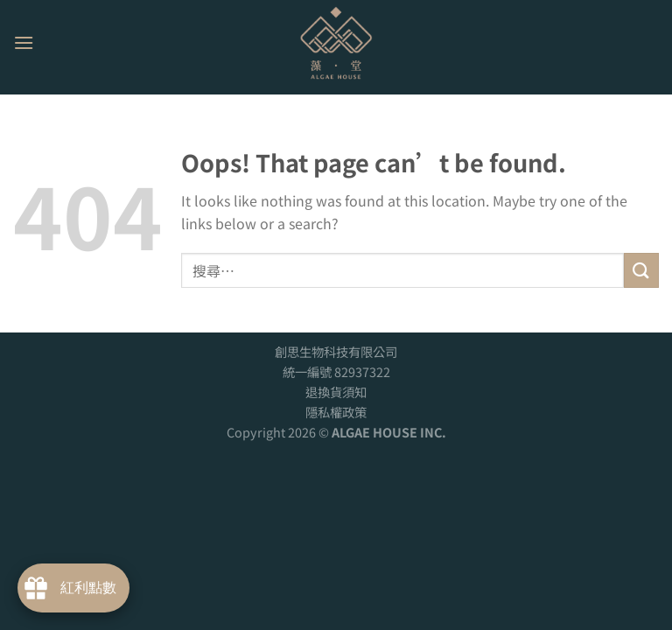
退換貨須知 (336, 392)
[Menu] (24, 42)
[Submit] (641, 270)
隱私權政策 (336, 412)
